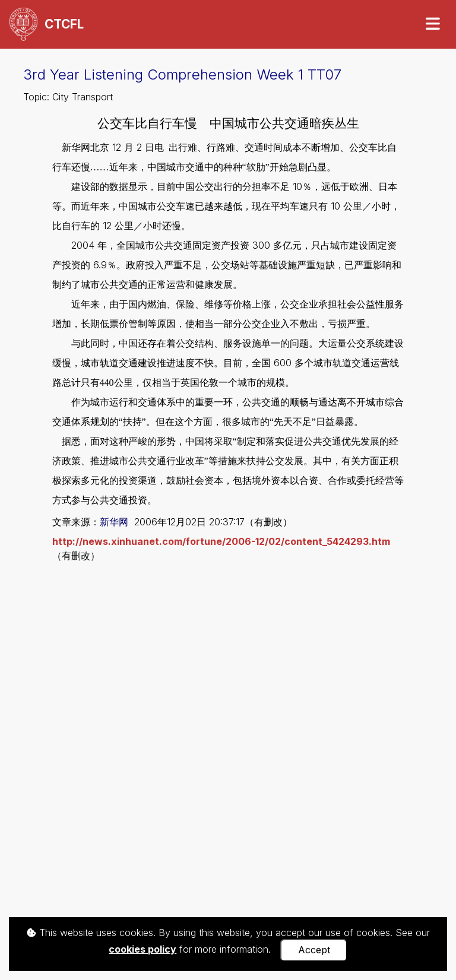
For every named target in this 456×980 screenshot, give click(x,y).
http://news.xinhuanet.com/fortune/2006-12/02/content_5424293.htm (221, 541)
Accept (314, 950)
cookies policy (142, 949)
